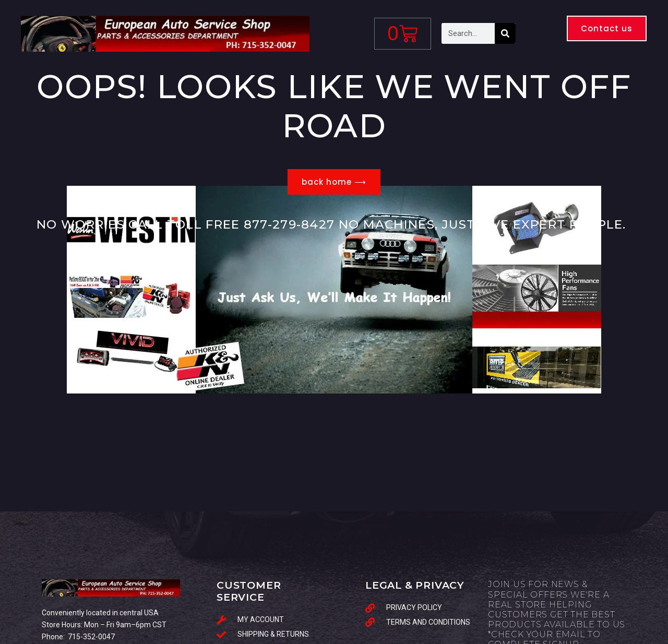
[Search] (505, 33)
